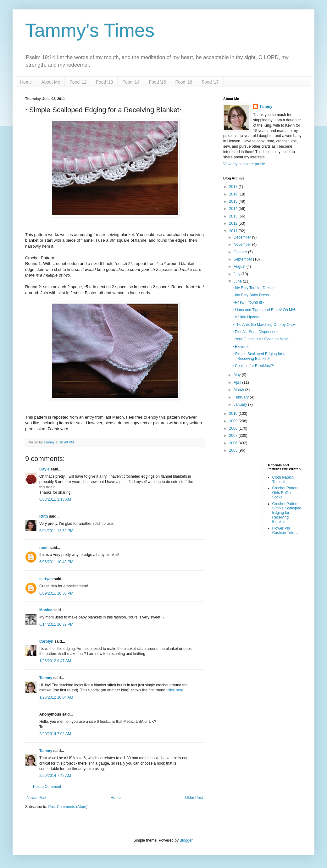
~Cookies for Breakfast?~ (254, 366)
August (240, 266)
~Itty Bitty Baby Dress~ (252, 295)
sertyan (46, 579)
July (238, 274)
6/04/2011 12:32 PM (56, 531)
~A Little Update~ (247, 317)
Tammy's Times (90, 30)
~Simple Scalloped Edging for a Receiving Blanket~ (259, 356)
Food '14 (131, 82)
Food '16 (184, 82)
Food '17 (210, 82)
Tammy (46, 678)
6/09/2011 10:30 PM (56, 593)
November (243, 244)
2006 (234, 443)
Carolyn (47, 641)
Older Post (194, 798)
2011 (234, 231)
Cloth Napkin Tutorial (283, 480)
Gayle (44, 469)
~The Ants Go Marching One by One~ (264, 325)
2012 (234, 223)
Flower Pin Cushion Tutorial (286, 530)
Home (26, 82)
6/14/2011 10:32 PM (56, 624)
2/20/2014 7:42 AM (55, 776)
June (238, 281)
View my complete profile (244, 164)
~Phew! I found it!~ (248, 302)
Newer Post (36, 798)
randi (44, 548)
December (243, 237)
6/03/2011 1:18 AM (55, 499)
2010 (234, 414)
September (243, 259)
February (242, 397)
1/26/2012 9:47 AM (55, 661)
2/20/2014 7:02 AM (55, 734)
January (241, 404)
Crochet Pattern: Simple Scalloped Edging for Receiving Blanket (287, 513)
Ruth (44, 516)
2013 (234, 216)
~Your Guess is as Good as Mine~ (261, 339)
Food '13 (104, 82)
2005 (234, 450)
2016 (234, 194)
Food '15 (157, 82)
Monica (46, 610)
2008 (234, 428)
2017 (234, 187)
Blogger (186, 840)
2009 (234, 421)
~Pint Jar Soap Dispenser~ (255, 332)
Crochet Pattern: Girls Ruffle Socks (286, 493)
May (238, 375)
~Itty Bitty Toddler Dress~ (254, 288)
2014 (234, 209)
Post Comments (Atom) (68, 807)
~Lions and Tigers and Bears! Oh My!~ (265, 310)
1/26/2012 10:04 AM (56, 697)
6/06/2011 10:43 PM (56, 562)
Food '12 (78, 82)
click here (175, 690)
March (239, 390)
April (238, 382)
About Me (51, 82)
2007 (234, 436)
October (241, 252)
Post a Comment (47, 787)
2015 (234, 201)
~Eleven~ (241, 347)
